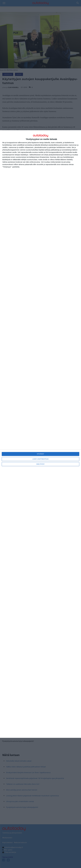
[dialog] (40, 434)
